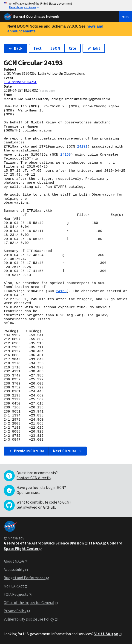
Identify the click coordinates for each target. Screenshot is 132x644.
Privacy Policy (15, 611)
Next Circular (68, 451)
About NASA (14, 561)
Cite (72, 48)
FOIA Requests (16, 594)
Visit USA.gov (106, 634)
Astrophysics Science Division (58, 543)
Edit (94, 48)
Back (15, 48)
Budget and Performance (25, 578)
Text (37, 48)
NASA (98, 543)
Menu (126, 17)
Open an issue (28, 493)
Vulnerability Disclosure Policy (29, 619)
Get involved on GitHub (36, 507)
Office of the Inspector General (29, 603)
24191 (82, 147)
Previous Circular (26, 451)
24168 (66, 155)
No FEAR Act (14, 586)
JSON (55, 48)
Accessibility (14, 570)
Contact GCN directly (34, 478)
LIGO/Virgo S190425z (20, 82)
